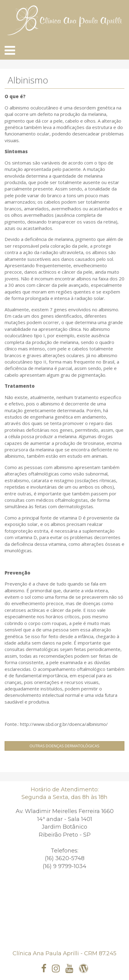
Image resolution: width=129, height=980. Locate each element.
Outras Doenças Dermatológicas (64, 746)
